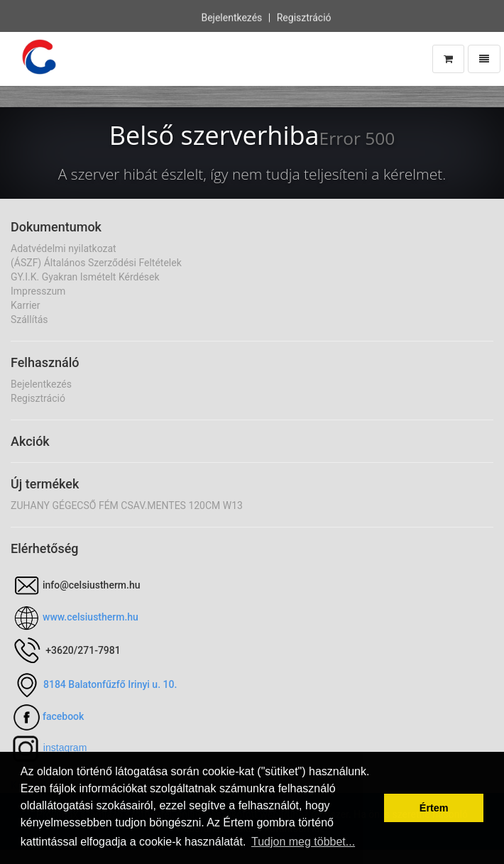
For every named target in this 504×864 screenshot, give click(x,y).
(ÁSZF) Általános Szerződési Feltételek (96, 263)
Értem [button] (434, 808)
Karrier (25, 305)
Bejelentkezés (231, 17)
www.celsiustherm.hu (91, 617)
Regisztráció (304, 17)
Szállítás (29, 319)
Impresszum (38, 291)
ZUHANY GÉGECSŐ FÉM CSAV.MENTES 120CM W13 (127, 505)
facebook (63, 716)
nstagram (66, 748)
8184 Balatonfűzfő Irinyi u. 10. (110, 684)
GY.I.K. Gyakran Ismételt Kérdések (85, 277)
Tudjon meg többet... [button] (303, 842)
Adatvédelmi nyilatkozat (64, 248)
